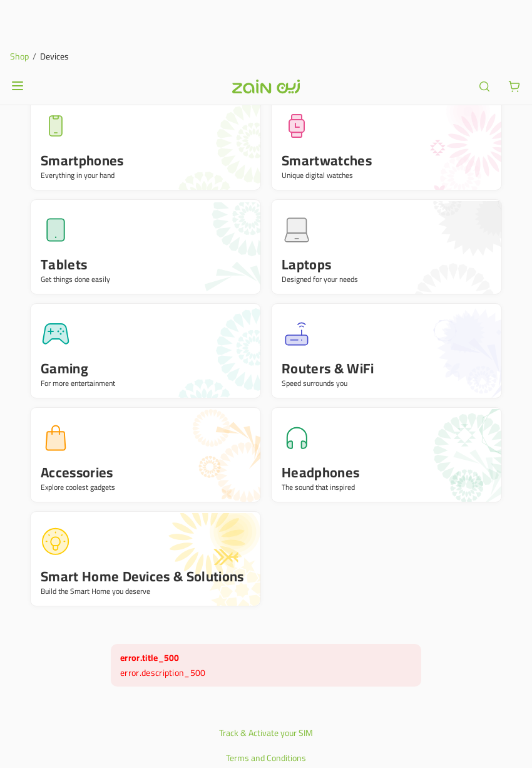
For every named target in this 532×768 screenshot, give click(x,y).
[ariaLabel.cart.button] (514, 19)
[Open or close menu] (18, 18)
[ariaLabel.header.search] (484, 19)
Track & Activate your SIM (266, 665)
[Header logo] (266, 19)
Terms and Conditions (266, 690)
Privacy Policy (266, 715)
